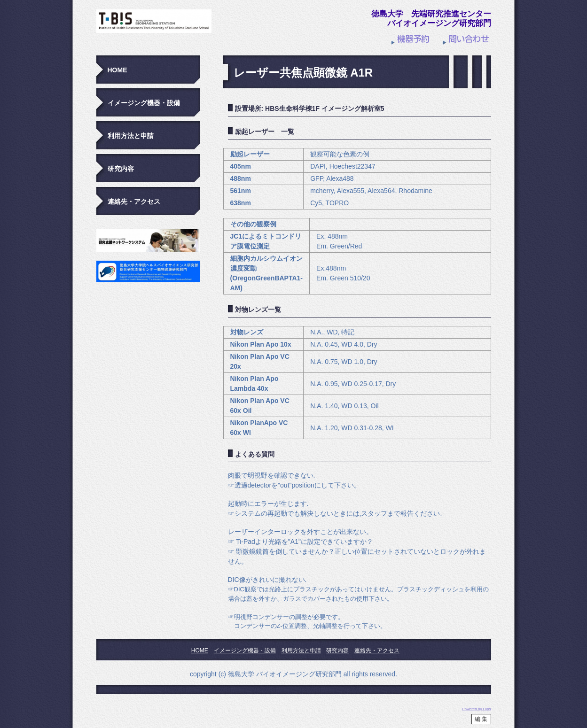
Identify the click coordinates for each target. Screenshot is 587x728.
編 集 (481, 719)
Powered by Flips (476, 709)
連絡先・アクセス (134, 201)
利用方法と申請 (131, 136)
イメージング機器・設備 (144, 103)
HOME (117, 70)
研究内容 (121, 169)
